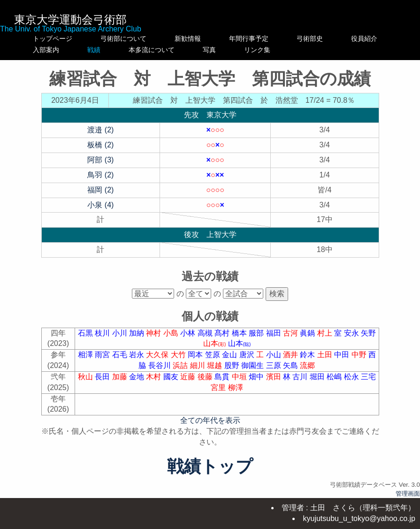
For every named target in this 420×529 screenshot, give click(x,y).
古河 (291, 333)
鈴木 (308, 355)
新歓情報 (198, 38)
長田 (103, 377)
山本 (216, 343)
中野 (360, 355)
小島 (172, 333)
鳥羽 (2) (100, 175)
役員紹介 (384, 38)
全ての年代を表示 (210, 420)
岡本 (196, 355)
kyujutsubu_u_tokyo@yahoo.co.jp (359, 518)
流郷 (307, 365)
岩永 (137, 355)
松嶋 (335, 377)
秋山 (86, 377)
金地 (137, 377)
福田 (275, 333)
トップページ (53, 38)
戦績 (123, 50)
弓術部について (123, 38)
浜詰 (181, 365)
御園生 (253, 365)
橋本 (240, 333)
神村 (154, 333)
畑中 (257, 377)
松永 (352, 377)
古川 (301, 377)
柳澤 (236, 387)
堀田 (318, 377)
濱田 (275, 377)
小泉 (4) (100, 205)
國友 (172, 377)
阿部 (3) (100, 160)
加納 (137, 333)
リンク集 (329, 50)
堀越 (215, 365)
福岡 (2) (100, 190)
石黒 (86, 333)
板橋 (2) (100, 145)
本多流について (198, 50)
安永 (352, 333)
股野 (233, 365)
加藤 (121, 377)
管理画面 (408, 494)
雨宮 (103, 355)
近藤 (189, 377)
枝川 (103, 333)
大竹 (179, 355)
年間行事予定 (268, 38)
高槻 (206, 333)
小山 (275, 355)
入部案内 (53, 50)
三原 (275, 365)
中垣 (240, 377)
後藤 (206, 377)
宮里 (219, 387)
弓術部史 (329, 38)
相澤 (86, 355)
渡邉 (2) (100, 130)
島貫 (223, 377)
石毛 (121, 355)
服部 (257, 333)
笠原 (214, 355)
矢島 (291, 365)
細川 (199, 365)
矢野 (368, 333)
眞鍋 (308, 333)
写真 (268, 50)
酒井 (291, 355)
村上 (326, 333)
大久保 (158, 355)
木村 (154, 377)
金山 (230, 355)
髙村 (223, 333)
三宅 (368, 377)
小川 (121, 333)
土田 (326, 355)
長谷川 (160, 365)
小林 (189, 333)
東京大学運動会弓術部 (70, 19)
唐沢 (248, 355)
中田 (343, 355)
